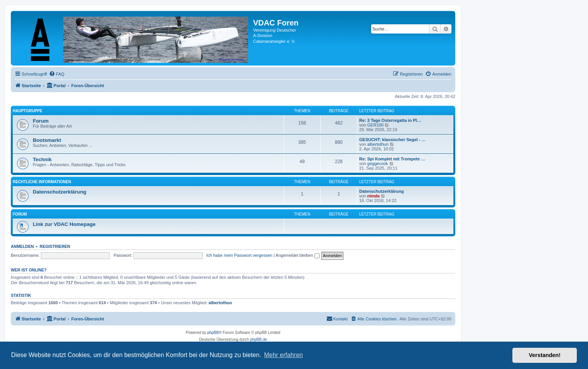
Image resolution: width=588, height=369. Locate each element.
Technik (42, 159)
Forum (41, 121)
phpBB (213, 333)
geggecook (378, 163)
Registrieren (55, 246)
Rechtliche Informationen (42, 182)
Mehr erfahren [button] (283, 355)
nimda (373, 196)
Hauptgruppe (28, 111)
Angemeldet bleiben (297, 255)
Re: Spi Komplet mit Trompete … (392, 159)
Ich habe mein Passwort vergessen (239, 255)
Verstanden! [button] (545, 355)
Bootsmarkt (47, 140)
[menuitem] (57, 74)
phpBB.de (259, 340)
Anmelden (22, 246)
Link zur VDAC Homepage (64, 224)
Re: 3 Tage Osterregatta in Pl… (390, 120)
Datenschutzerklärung (60, 192)
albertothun (378, 144)
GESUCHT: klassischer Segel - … (392, 140)
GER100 (375, 125)
